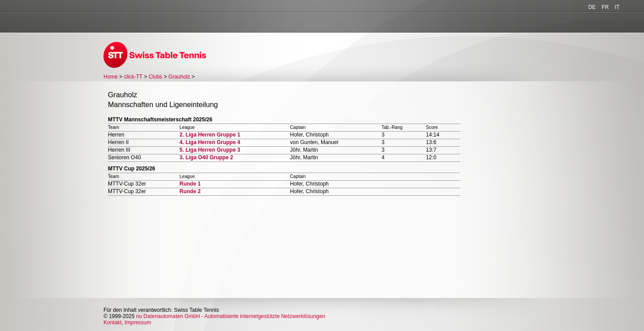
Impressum (138, 323)
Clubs (155, 77)
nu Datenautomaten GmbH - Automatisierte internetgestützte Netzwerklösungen (231, 316)
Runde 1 (190, 184)
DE (592, 7)
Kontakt (113, 323)
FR (605, 7)
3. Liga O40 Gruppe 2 (206, 157)
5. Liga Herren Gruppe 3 (210, 150)
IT (617, 7)
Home (111, 77)
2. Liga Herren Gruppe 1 (210, 135)
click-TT (133, 77)
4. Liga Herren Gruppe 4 (210, 142)
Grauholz (180, 77)
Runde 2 (190, 191)
